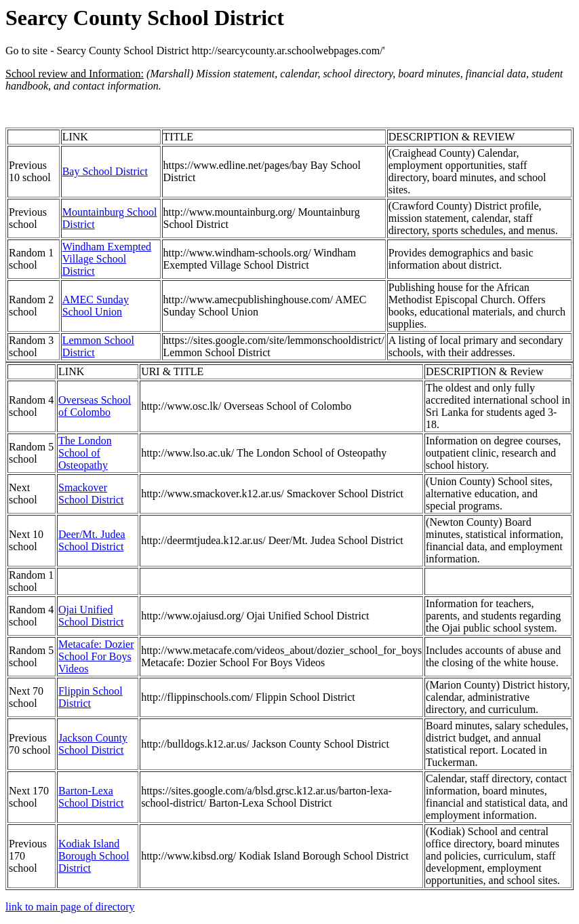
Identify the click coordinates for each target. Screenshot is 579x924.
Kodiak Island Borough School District (94, 856)
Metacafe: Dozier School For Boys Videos (96, 656)
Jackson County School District (93, 744)
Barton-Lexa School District (91, 797)
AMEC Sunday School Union (96, 306)
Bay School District (105, 171)
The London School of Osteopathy (85, 453)
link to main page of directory (70, 907)
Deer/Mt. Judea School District (92, 540)
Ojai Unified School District (91, 616)
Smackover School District (91, 494)
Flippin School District (91, 697)
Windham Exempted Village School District (107, 259)
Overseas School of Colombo (95, 406)
